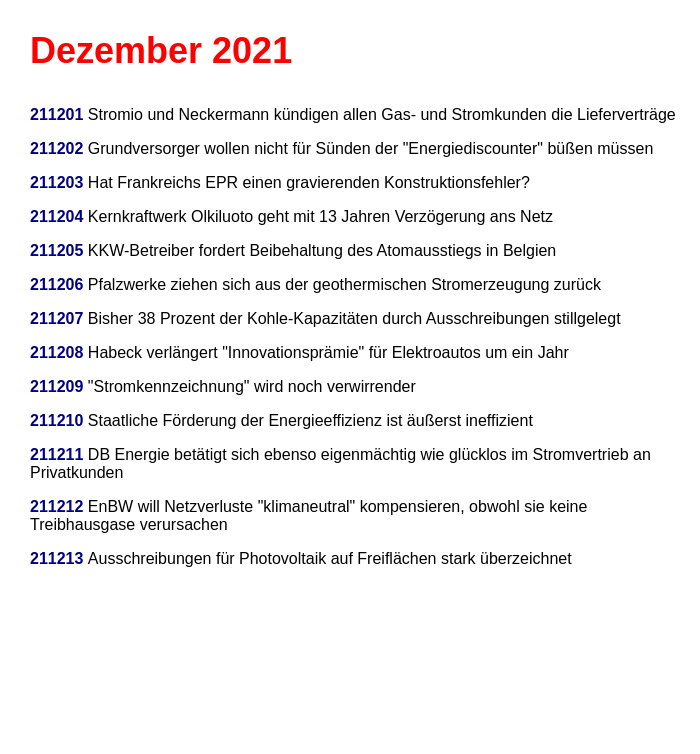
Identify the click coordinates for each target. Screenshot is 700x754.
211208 (56, 352)
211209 (56, 386)
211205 (56, 250)
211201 (56, 114)
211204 (59, 216)
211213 (59, 558)
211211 (56, 454)
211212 (56, 506)
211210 (56, 420)
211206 (56, 284)
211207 (56, 318)
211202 (56, 148)
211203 (56, 182)
